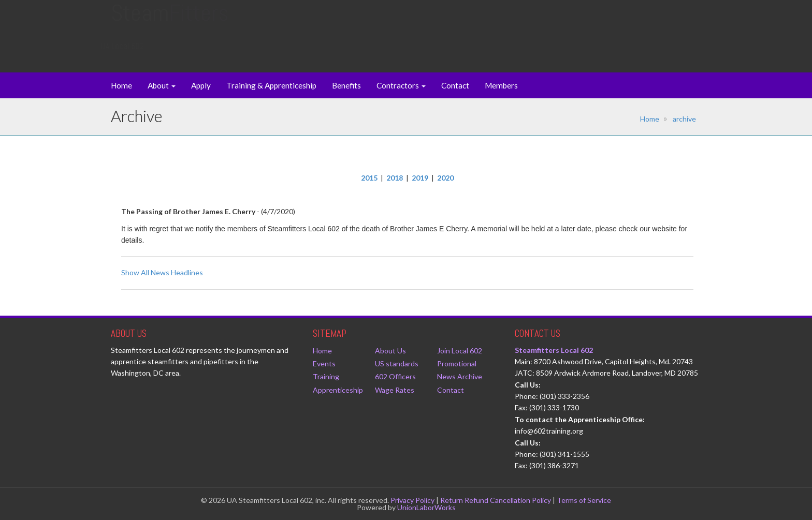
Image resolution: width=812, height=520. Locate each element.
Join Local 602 (460, 351)
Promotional (457, 363)
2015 (369, 178)
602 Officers (395, 376)
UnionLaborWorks (426, 507)
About (162, 85)
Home (121, 85)
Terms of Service (584, 500)
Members (501, 85)
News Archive (460, 376)
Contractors (401, 85)
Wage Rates (395, 390)
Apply (201, 85)
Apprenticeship (338, 390)
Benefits (346, 85)
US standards (397, 363)
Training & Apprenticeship (271, 85)
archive (684, 119)
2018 (395, 178)
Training (326, 376)
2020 (445, 178)
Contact (455, 85)
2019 (420, 178)
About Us (390, 351)
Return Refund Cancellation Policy (496, 500)
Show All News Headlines (162, 272)
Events (324, 363)
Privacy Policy (412, 500)
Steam (170, 23)
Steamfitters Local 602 (554, 350)
